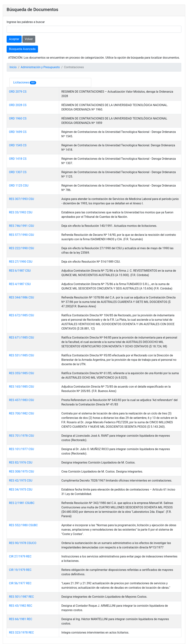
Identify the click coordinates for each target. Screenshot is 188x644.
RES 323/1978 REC (21, 633)
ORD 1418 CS (18, 159)
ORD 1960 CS (18, 118)
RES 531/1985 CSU (21, 355)
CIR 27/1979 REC (20, 556)
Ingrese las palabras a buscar (26, 22)
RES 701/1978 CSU (21, 436)
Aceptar (14, 39)
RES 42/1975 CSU (21, 481)
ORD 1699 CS (18, 132)
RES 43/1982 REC (21, 606)
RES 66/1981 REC (21, 619)
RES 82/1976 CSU (21, 463)
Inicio (13, 67)
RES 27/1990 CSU (21, 262)
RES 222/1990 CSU (21, 248)
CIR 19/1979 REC (20, 570)
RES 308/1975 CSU (21, 472)
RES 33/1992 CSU (21, 212)
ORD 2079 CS (18, 92)
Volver (29, 39)
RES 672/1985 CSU (21, 315)
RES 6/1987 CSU (20, 271)
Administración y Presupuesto (40, 67)
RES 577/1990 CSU (21, 235)
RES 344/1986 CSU (21, 297)
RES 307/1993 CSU (21, 199)
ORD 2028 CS (18, 105)
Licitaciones (21, 82)
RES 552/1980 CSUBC (23, 525)
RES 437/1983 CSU (21, 400)
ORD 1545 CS (18, 145)
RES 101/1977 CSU (21, 449)
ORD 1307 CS (18, 172)
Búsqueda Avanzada (22, 49)
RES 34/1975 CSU (21, 490)
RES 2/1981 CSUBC (22, 503)
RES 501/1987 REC (21, 597)
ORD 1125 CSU (19, 186)
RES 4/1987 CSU (20, 284)
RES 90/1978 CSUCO (23, 543)
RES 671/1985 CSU (21, 338)
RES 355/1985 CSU (21, 373)
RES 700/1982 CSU (21, 413)
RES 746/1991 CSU (21, 226)
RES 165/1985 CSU (21, 387)
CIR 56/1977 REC (20, 583)
